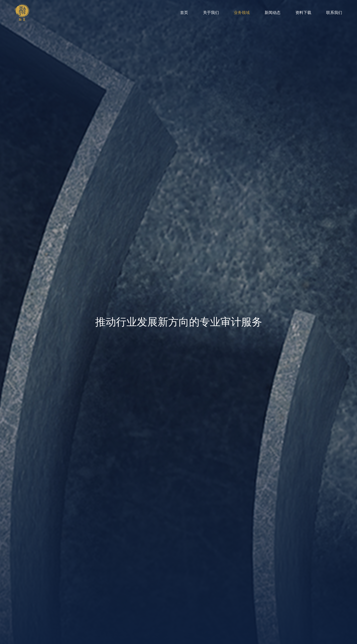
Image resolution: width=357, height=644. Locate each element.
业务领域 (242, 13)
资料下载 (303, 13)
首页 (184, 13)
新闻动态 (273, 13)
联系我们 (334, 13)
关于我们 (211, 13)
